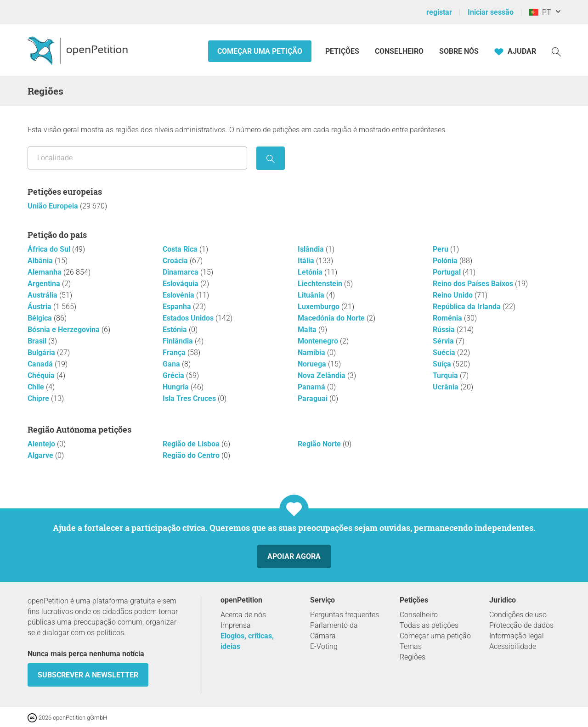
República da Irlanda (468, 307)
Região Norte (320, 444)
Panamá (312, 387)
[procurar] (271, 158)
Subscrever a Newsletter (88, 675)
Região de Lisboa (192, 444)
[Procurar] (556, 51)
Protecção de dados (521, 625)
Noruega (313, 364)
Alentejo (42, 444)
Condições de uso (518, 615)
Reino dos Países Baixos (474, 284)
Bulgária (42, 352)
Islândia (312, 249)
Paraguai (314, 398)
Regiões (413, 657)
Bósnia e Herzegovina (65, 330)
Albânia (41, 261)
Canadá (41, 364)
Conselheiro (399, 51)
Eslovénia (179, 295)
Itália (307, 261)
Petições (343, 51)
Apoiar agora (294, 556)
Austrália (43, 295)
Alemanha (45, 272)
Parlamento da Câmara (334, 631)
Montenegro (319, 341)
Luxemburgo (319, 307)
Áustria (40, 307)
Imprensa (236, 625)
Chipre (39, 398)
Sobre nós (459, 51)
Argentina (45, 284)
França (175, 352)
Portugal (448, 272)
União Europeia (54, 206)
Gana (172, 364)
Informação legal (517, 636)
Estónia (176, 330)
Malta (308, 330)
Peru (441, 249)
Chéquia (42, 375)
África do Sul (50, 249)
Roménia (448, 318)
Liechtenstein (321, 284)
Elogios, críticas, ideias (247, 641)
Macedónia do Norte (332, 318)
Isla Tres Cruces (190, 398)
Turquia (446, 375)
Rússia (445, 330)
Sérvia (444, 341)
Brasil (38, 341)
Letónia (311, 272)
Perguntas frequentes (345, 615)
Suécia (445, 352)
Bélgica (41, 318)
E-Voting (324, 646)
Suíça (443, 364)
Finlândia (179, 341)
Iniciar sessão (491, 12)
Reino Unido (454, 295)
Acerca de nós (243, 615)
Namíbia (312, 352)
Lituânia (312, 295)
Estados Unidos (189, 318)
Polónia (446, 261)
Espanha (178, 307)
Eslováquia (181, 284)
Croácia (176, 261)
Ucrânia (447, 387)
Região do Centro (192, 455)
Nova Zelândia (322, 375)
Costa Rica (181, 249)
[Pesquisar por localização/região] (137, 158)
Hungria (177, 387)
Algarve (41, 455)
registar (439, 12)
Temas (411, 646)
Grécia (174, 375)
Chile (37, 387)
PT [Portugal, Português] (540, 12)
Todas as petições (429, 625)
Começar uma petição (260, 51)
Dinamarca (181, 272)
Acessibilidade (513, 646)
